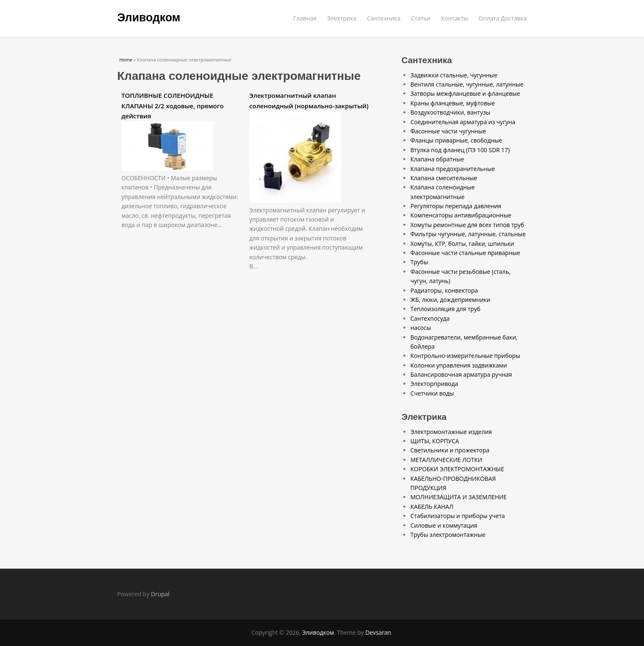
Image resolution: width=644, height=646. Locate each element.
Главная (305, 18)
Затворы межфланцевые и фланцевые (465, 93)
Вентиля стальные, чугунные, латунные (467, 84)
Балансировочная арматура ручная (461, 374)
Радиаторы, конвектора (444, 290)
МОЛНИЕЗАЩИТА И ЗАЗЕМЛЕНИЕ (459, 497)
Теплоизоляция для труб (445, 309)
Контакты (454, 18)
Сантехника (384, 18)
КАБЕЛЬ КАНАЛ (432, 507)
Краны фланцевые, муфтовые (453, 103)
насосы (421, 328)
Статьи (421, 18)
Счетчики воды (432, 393)
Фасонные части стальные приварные (465, 253)
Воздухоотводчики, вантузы (450, 112)
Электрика (342, 18)
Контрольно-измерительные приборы (465, 356)
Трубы (419, 262)
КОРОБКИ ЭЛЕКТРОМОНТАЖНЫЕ (457, 469)
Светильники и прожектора (450, 450)
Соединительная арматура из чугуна (463, 122)
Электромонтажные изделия (451, 432)
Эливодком (149, 18)
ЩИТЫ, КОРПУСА (435, 441)
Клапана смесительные (444, 178)
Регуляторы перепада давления (456, 206)
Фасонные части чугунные (448, 131)
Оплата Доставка (503, 18)
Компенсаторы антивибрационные (461, 215)
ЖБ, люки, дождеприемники (450, 300)
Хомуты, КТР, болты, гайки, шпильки (462, 244)
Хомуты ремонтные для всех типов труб (467, 225)
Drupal (160, 594)
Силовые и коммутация (444, 525)
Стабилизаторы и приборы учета (458, 516)
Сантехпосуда (430, 318)
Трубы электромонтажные (448, 535)
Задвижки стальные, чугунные (454, 75)
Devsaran (378, 632)
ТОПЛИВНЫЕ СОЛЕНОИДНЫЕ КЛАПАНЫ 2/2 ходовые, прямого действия (173, 106)
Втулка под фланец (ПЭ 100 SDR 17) (460, 150)
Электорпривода (434, 384)
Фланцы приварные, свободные (456, 140)
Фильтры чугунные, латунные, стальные (468, 234)
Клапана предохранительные (453, 169)
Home (126, 60)
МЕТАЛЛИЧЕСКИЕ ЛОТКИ (446, 460)
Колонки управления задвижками (459, 365)
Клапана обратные (437, 159)
